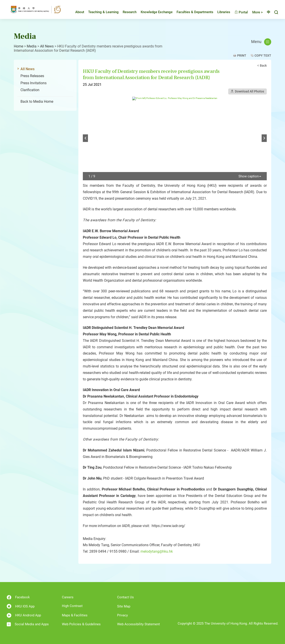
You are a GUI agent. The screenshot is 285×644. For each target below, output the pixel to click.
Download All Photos (249, 91)
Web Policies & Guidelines (81, 624)
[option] (175, 138)
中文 (267, 12)
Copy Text (263, 55)
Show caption (250, 176)
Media (32, 46)
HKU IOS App (21, 606)
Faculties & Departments (192, 12)
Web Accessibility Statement (138, 624)
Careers (68, 597)
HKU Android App (24, 615)
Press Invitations (34, 83)
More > (254, 12)
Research (126, 12)
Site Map (124, 606)
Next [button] (264, 138)
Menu (261, 42)
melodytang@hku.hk (157, 551)
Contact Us (125, 597)
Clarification (30, 90)
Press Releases (32, 76)
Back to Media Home (37, 102)
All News (47, 46)
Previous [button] (85, 138)
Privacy (122, 615)
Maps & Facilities (75, 615)
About (76, 12)
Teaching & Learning (100, 12)
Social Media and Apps (28, 624)
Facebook (18, 597)
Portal (238, 12)
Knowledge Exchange (153, 12)
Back (263, 66)
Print (242, 55)
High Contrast (72, 606)
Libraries (220, 12)
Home (18, 46)
